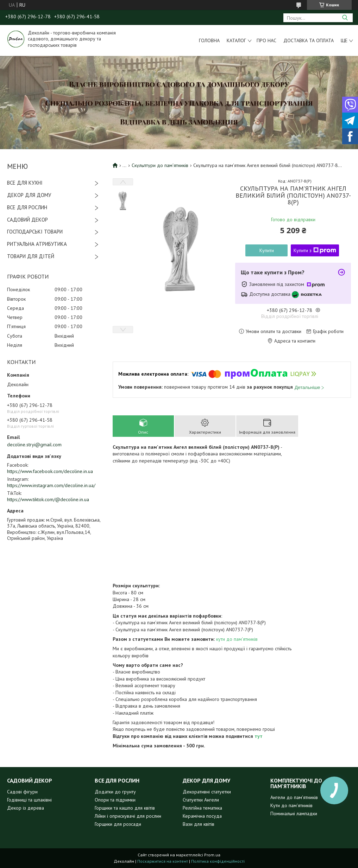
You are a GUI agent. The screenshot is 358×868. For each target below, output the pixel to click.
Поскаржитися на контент (163, 861)
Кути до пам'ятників (291, 805)
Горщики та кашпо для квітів (125, 808)
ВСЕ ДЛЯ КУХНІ (25, 183)
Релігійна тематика (202, 808)
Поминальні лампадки (294, 813)
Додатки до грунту (115, 792)
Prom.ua (212, 855)
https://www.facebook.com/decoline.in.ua (50, 471)
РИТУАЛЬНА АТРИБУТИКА (37, 244)
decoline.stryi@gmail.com (34, 445)
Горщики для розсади (118, 824)
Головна (209, 40)
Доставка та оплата (309, 40)
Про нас (266, 40)
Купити (267, 250)
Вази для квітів (199, 824)
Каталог (236, 40)
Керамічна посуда (202, 816)
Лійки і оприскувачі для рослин (128, 816)
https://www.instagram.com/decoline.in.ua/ (51, 485)
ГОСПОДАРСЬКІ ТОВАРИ (35, 232)
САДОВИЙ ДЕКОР (27, 220)
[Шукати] (345, 18)
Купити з (315, 250)
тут (259, 736)
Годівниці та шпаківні (29, 800)
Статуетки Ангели (201, 800)
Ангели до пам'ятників (294, 797)
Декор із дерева (26, 808)
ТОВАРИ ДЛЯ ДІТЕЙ (31, 256)
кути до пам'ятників (236, 639)
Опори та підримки (115, 800)
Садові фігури (22, 792)
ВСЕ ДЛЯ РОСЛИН (27, 207)
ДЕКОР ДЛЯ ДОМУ (29, 195)
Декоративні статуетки (207, 792)
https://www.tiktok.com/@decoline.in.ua (48, 499)
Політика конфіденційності (218, 861)
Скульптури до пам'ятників (160, 165)
